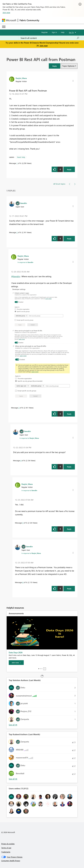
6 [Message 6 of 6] (23, 582)
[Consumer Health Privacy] (42, 861)
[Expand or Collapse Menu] (4, 27)
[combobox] (50, 38)
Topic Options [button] (68, 66)
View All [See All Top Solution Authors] (13, 725)
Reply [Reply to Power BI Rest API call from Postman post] (69, 169)
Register (45, 32)
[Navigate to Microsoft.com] (9, 20)
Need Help (21, 157)
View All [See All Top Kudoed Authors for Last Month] (13, 779)
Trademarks (6, 852)
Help (63, 32)
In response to (25, 262)
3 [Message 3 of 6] (19, 408)
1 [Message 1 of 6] (17, 163)
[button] (55, 66)
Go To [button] (71, 32)
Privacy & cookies (8, 844)
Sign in (54, 32)
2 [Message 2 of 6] (17, 232)
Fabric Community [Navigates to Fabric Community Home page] (29, 20)
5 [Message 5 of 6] (23, 523)
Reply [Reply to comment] (69, 239)
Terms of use (6, 848)
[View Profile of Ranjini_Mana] (21, 78)
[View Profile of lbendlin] (24, 203)
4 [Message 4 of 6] (21, 460)
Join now (6, 12)
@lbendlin (16, 276)
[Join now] (16, 663)
